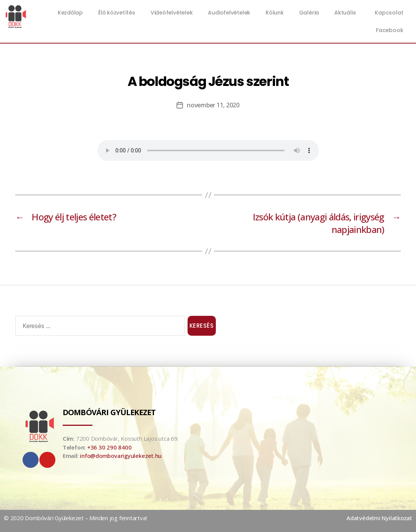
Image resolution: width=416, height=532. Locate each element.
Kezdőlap (70, 13)
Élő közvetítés (117, 13)
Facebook (389, 30)
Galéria (309, 13)
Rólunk (275, 13)
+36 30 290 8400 (109, 447)
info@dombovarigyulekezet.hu (121, 456)
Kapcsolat (389, 13)
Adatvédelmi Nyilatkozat (379, 518)
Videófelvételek (172, 13)
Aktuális (347, 13)
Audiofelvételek (229, 13)
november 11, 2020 (213, 105)
